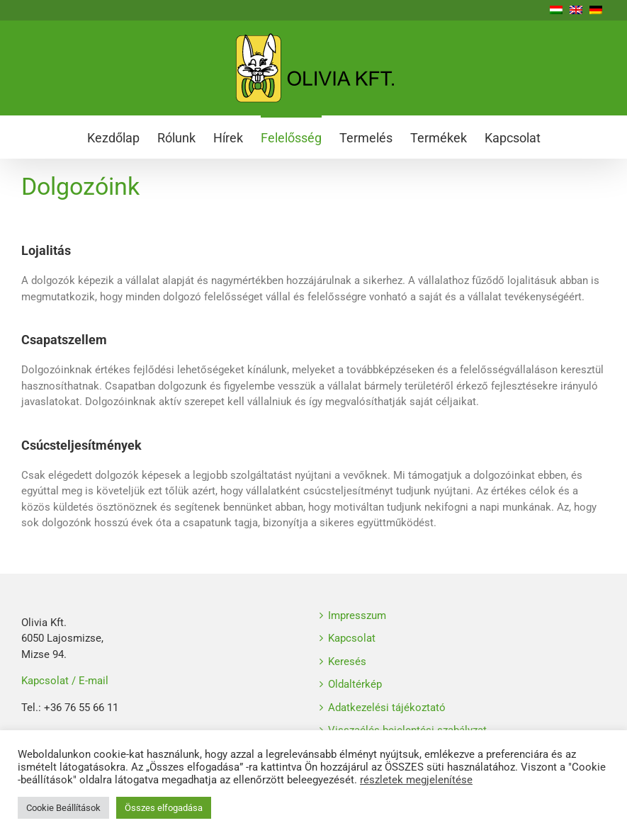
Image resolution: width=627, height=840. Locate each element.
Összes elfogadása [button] (164, 808)
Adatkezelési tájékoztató (387, 708)
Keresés (347, 662)
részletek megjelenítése (416, 780)
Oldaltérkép (355, 684)
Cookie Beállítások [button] (63, 808)
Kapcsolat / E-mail (65, 681)
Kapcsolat (352, 638)
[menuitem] (122, 137)
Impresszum (357, 615)
